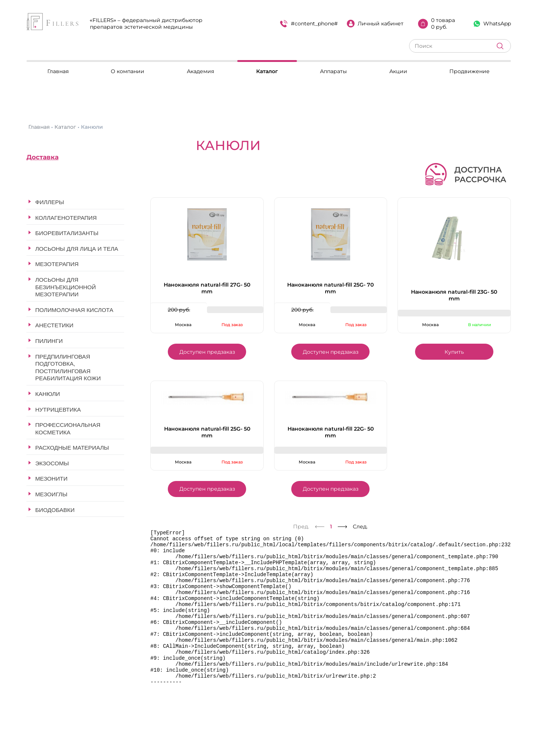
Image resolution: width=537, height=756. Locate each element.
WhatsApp (492, 24)
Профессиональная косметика (68, 429)
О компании (128, 71)
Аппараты (333, 71)
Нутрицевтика (58, 410)
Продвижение (470, 71)
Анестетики (54, 325)
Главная (58, 71)
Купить (454, 352)
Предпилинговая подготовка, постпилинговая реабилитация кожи (68, 368)
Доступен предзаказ (207, 352)
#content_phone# (309, 24)
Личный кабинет (375, 24)
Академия (200, 71)
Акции (398, 71)
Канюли (48, 394)
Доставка (43, 157)
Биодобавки (55, 510)
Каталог (267, 71)
